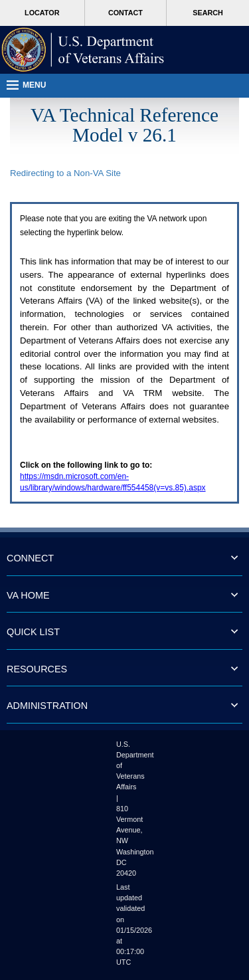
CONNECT (30, 558)
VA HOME (28, 595)
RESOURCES (37, 669)
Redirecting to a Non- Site (65, 173)
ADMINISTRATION (47, 706)
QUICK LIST (33, 632)
